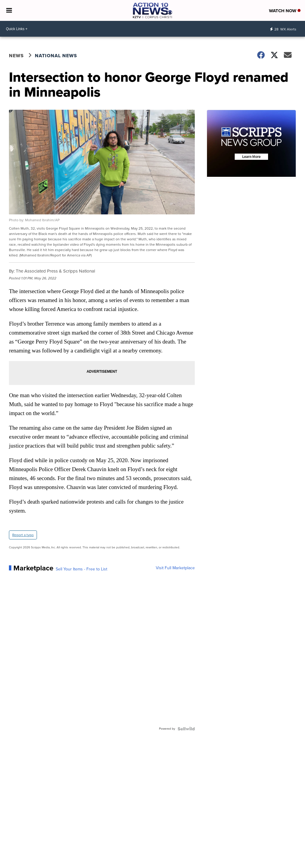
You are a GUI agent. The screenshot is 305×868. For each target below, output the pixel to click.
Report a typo (23, 535)
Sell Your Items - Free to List (81, 569)
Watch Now (285, 11)
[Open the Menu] (9, 10)
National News (56, 56)
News (16, 56)
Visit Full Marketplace (175, 568)
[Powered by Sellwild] (186, 729)
